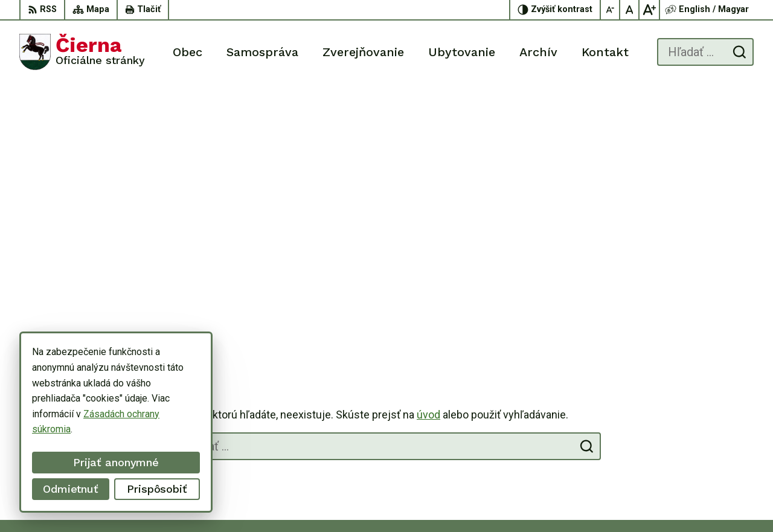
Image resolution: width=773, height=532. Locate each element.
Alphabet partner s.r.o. (423, 500)
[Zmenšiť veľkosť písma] (611, 10)
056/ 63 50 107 (705, 431)
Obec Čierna (575, 500)
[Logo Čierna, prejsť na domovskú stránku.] (82, 52)
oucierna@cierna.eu (713, 445)
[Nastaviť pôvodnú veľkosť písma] (630, 10)
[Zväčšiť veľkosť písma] (649, 10)
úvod (428, 151)
